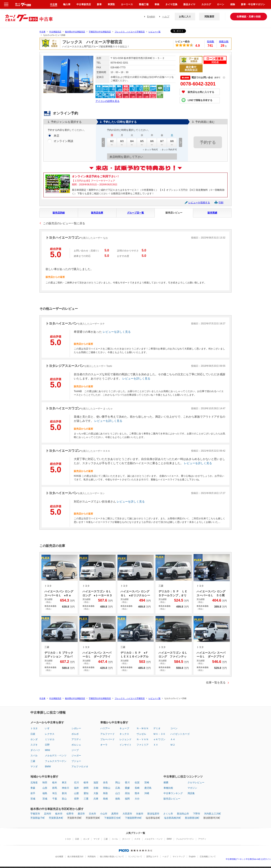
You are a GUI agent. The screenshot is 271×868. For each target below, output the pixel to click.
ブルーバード (107, 739)
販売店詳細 (59, 213)
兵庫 (96, 799)
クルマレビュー (196, 783)
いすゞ (48, 728)
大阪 (96, 793)
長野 (76, 799)
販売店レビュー (174, 213)
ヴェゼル (141, 734)
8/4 (132, 143)
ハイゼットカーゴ (180, 734)
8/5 (142, 143)
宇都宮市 (35, 814)
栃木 (55, 783)
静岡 (86, 788)
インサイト (125, 745)
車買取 (111, 4)
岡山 (118, 783)
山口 (118, 793)
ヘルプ (166, 17)
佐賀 (137, 783)
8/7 (162, 143)
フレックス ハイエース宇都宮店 (130, 32)
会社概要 (59, 857)
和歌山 (107, 788)
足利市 (48, 814)
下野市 (197, 814)
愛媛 (127, 788)
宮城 (33, 799)
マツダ (34, 767)
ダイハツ (35, 750)
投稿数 (211, 42)
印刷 (221, 203)
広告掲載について (208, 857)
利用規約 (92, 857)
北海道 (34, 783)
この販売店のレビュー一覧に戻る (64, 223)
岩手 (33, 793)
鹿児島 (148, 788)
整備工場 (144, 4)
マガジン (192, 788)
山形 (45, 788)
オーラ (104, 745)
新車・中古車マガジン (253, 4)
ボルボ (75, 734)
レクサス (50, 734)
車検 (157, 4)
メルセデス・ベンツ (56, 756)
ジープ (75, 750)
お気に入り (185, 17)
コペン (174, 728)
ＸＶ (156, 745)
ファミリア (143, 745)
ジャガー (76, 756)
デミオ (157, 728)
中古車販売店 (55, 32)
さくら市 (168, 814)
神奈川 (65, 788)
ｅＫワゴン (159, 739)
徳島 (118, 799)
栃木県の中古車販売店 (75, 32)
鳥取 (105, 793)
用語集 (191, 793)
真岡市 (115, 814)
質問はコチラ (152, 857)
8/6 (152, 143)
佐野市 (70, 814)
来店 (56, 136)
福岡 (127, 799)
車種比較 (168, 788)
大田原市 (127, 814)
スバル (34, 756)
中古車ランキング (173, 793)
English (151, 17)
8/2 (112, 143)
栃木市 (59, 814)
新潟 (64, 793)
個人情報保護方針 (75, 857)
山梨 (76, 793)
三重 (86, 799)
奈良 (105, 783)
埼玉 (55, 793)
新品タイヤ (189, 4)
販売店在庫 (97, 213)
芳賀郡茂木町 (56, 818)
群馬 (55, 788)
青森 (33, 788)
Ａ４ (173, 739)
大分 (137, 799)
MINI (47, 750)
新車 (99, 4)
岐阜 (86, 783)
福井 (76, 788)
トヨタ (34, 728)
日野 (47, 745)
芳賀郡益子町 (38, 818)
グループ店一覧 (135, 213)
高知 (127, 793)
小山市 (104, 814)
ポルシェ (76, 745)
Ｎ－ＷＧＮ (143, 728)
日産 (33, 734)
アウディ (76, 739)
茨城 (45, 799)
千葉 (55, 799)
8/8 (172, 143)
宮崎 (147, 783)
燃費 (166, 783)
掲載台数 (224, 42)
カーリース (127, 4)
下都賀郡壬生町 (112, 818)
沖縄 (147, 793)
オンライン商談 (63, 141)
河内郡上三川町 (213, 814)
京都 (96, 788)
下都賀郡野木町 (133, 818)
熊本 (137, 793)
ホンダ (34, 739)
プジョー (76, 761)
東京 (64, 783)
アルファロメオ (80, 767)
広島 (118, 788)
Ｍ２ (173, 745)
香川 (127, 783)
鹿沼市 (81, 814)
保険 (233, 4)
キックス (124, 734)
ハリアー (105, 728)
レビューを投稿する (199, 203)
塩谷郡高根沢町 (173, 818)
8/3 (122, 143)
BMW (48, 767)
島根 (105, 799)
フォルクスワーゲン (56, 761)
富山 (64, 799)
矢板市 (140, 814)
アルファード (107, 734)
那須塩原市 (153, 814)
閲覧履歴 (209, 17)
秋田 (45, 783)
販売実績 (212, 213)
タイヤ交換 (171, 4)
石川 (76, 783)
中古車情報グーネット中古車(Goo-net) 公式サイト (248, 859)
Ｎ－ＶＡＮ (143, 739)
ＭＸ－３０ (159, 734)
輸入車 (67, 4)
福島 (45, 793)
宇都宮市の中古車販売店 (100, 32)
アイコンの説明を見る (107, 101)
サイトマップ (179, 857)
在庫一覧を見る (216, 682)
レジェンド (125, 739)
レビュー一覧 (155, 32)
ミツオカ (50, 739)
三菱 (33, 761)
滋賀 (96, 783)
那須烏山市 (183, 814)
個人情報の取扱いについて (112, 857)
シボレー (76, 728)
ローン (221, 4)
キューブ (124, 728)
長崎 (137, 788)
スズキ (34, 745)
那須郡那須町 (192, 818)
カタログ (206, 4)
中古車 (42, 32)
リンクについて (135, 857)
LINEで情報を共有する (200, 100)
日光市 (92, 814)
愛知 (86, 793)
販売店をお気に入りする (201, 92)
